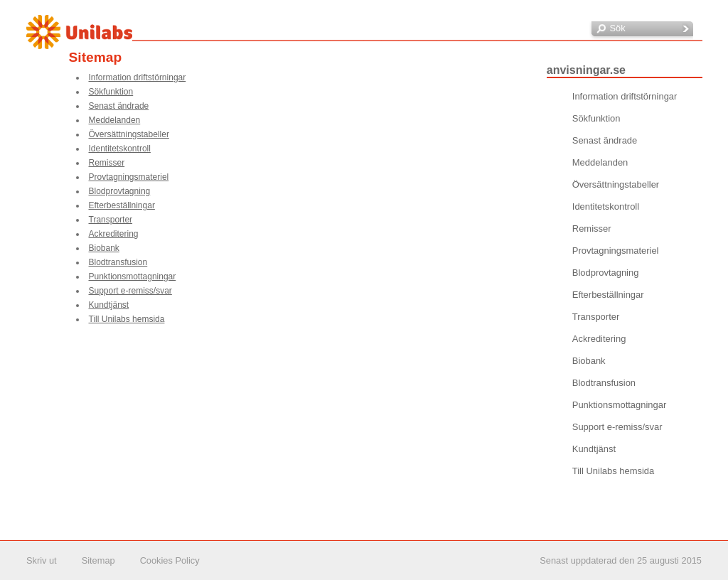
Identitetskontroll (120, 149)
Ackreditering (114, 234)
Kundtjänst (109, 305)
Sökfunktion (111, 92)
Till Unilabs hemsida (127, 319)
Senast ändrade (119, 106)
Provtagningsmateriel (129, 177)
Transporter (111, 220)
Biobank (104, 248)
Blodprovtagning (120, 191)
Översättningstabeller (129, 134)
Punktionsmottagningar (133, 276)
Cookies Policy (170, 560)
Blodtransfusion (118, 262)
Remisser (107, 163)
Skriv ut (42, 560)
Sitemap (98, 560)
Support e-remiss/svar (130, 291)
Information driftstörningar (138, 77)
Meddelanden (115, 120)
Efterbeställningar (122, 205)
